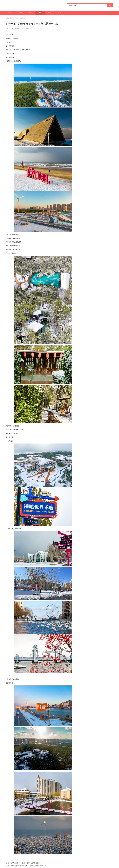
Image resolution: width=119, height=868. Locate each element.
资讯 (20, 13)
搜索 (110, 5)
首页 (11, 13)
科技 (30, 13)
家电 (59, 13)
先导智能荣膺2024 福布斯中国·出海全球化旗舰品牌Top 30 (27, 863)
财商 (40, 13)
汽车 (50, 13)
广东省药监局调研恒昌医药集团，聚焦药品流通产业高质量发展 (28, 866)
